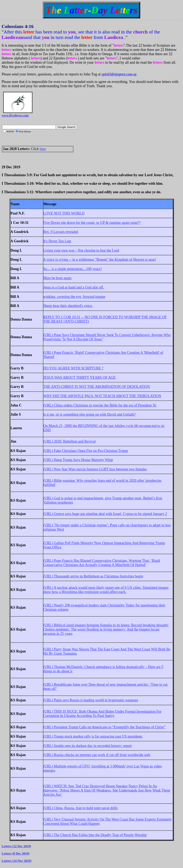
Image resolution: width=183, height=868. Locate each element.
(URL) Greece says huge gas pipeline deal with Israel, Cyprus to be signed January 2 (105, 514)
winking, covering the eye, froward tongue (74, 297)
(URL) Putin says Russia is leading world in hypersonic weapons (91, 700)
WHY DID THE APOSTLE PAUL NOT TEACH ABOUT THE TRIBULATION (102, 396)
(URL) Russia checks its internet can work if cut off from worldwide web (97, 755)
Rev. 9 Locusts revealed (61, 232)
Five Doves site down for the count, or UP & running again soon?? (92, 223)
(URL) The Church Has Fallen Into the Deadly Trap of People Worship (95, 835)
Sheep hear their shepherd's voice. (68, 306)
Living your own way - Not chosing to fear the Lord (81, 250)
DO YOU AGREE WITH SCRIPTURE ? (73, 368)
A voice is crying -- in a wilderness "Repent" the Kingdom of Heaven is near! (100, 260)
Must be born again (57, 278)
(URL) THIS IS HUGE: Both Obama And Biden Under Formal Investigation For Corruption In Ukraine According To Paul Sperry (102, 714)
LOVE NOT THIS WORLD (64, 213)
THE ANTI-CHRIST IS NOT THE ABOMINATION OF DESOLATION (97, 387)
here (43, 149)
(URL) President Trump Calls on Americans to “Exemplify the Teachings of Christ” (104, 727)
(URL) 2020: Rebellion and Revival (70, 441)
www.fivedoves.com (15, 115)
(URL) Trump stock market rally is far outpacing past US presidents (93, 736)
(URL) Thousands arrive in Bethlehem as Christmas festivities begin (93, 576)
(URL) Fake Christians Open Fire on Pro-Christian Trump (86, 451)
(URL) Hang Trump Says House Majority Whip (78, 460)
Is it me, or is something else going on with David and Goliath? (89, 414)
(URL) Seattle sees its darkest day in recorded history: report (88, 746)
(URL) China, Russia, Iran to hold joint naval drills (81, 808)
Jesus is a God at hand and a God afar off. (74, 287)
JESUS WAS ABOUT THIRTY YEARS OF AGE (80, 378)
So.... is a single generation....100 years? (73, 269)
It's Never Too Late (57, 241)
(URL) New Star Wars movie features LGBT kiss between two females (95, 469)
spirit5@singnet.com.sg (119, 74)
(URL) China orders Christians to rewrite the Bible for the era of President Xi (100, 405)
